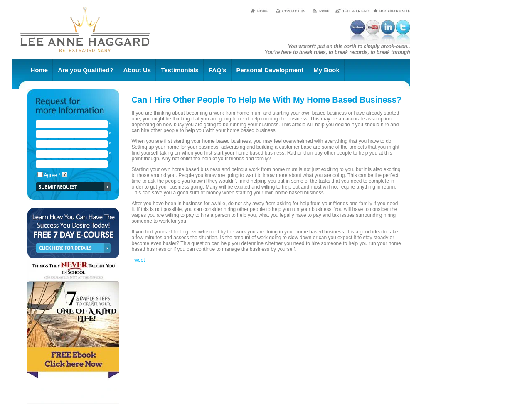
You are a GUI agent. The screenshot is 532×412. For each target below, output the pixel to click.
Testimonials (180, 70)
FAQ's (218, 70)
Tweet (138, 260)
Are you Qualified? (85, 70)
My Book (326, 70)
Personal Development (270, 70)
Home (39, 70)
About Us (137, 70)
